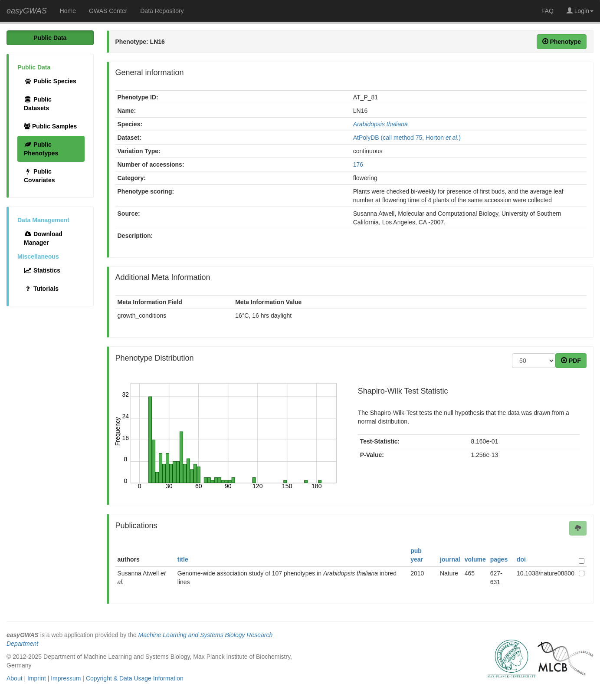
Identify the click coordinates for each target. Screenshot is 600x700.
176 (358, 164)
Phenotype (562, 42)
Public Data (50, 38)
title (183, 559)
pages (499, 559)
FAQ (548, 11)
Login (580, 11)
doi (521, 559)
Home (68, 11)
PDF (571, 361)
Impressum (66, 678)
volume (475, 559)
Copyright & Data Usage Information (135, 678)
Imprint (37, 678)
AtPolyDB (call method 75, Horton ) (407, 138)
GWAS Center (108, 11)
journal (450, 559)
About (15, 678)
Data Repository (162, 11)
